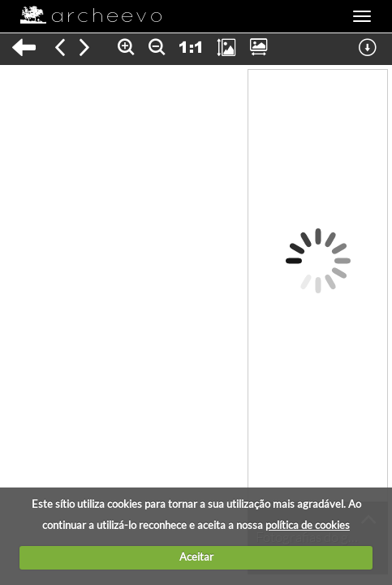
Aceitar (196, 557)
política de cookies (308, 525)
